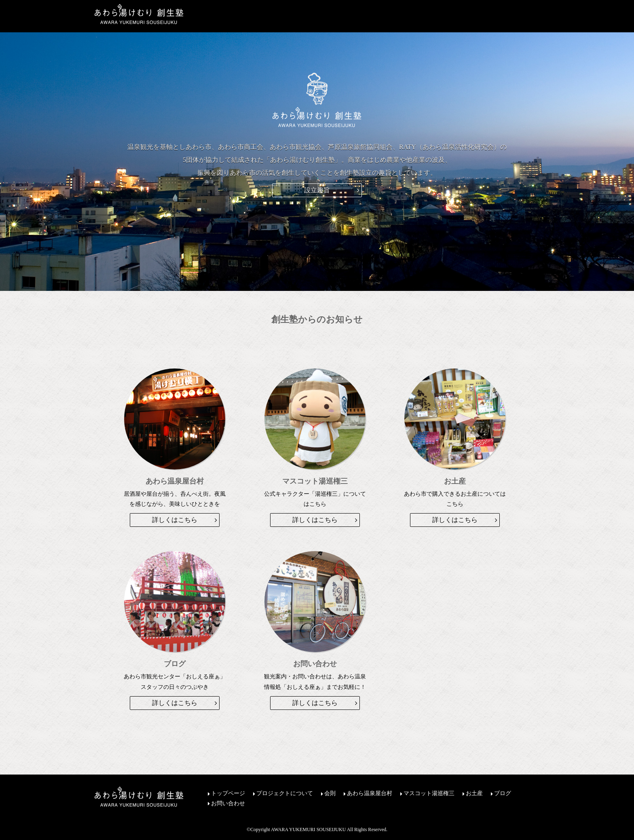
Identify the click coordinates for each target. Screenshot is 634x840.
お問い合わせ (228, 804)
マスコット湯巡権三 (429, 794)
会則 (330, 794)
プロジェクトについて (285, 794)
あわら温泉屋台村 (370, 794)
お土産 (474, 794)
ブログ (503, 794)
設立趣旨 (317, 190)
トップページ (228, 794)
